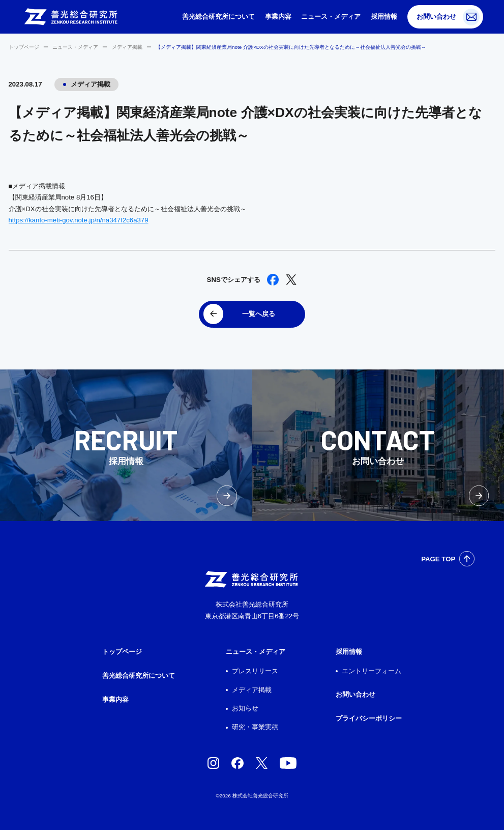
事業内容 (278, 17)
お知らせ (245, 708)
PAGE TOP (438, 559)
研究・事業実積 (255, 727)
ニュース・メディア (331, 17)
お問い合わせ (436, 17)
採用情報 (384, 17)
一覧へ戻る (259, 314)
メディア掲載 (127, 47)
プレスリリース (255, 671)
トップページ (24, 47)
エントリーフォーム (372, 671)
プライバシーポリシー (369, 718)
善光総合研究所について (218, 17)
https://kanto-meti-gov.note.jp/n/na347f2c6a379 (79, 220)
